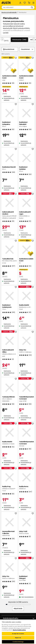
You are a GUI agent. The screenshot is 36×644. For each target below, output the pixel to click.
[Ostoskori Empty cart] (29, 3)
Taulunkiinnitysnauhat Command (26, 399)
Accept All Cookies (18, 634)
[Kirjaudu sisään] (20, 3)
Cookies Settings (18, 642)
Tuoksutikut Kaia (10, 261)
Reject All (18, 638)
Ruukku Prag (10, 489)
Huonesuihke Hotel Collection (10, 534)
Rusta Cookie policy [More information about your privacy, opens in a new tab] (19, 630)
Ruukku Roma (26, 488)
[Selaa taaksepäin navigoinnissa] (2, 39)
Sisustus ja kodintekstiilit (9, 12)
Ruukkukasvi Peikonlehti (26, 124)
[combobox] (16, 7)
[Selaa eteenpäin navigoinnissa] (34, 39)
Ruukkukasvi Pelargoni (26, 578)
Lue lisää (6, 33)
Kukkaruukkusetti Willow (10, 353)
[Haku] (32, 7)
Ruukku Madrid (26, 307)
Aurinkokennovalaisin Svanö (10, 78)
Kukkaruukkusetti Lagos (26, 215)
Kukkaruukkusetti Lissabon (10, 215)
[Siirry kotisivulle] (6, 3)
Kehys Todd (26, 532)
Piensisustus (19, 40)
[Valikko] (33, 3)
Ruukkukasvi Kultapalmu (10, 124)
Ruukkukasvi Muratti (10, 168)
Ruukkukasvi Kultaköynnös (10, 307)
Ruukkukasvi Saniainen (26, 169)
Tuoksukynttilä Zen (10, 399)
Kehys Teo (26, 351)
